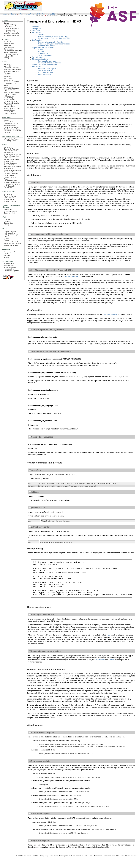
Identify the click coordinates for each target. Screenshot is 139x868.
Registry (7, 179)
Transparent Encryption (12, 103)
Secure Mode (8, 49)
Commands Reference (11, 28)
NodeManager (9, 168)
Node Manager (9, 198)
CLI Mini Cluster (9, 42)
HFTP (6, 85)
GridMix (6, 238)
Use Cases (36, 31)
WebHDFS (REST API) (11, 89)
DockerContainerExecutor (12, 170)
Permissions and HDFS (12, 82)
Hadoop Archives (10, 233)
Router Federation (10, 114)
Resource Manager (10, 196)
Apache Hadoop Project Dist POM (30, 14)
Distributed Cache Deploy (12, 129)
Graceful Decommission (12, 182)
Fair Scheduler (9, 153)
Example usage (38, 57)
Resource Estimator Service (13, 242)
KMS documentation (71, 277)
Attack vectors (37, 67)
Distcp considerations (40, 59)
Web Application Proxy (11, 160)
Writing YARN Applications (12, 165)
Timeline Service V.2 (11, 163)
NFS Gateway (8, 98)
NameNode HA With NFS (12, 71)
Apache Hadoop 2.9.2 (49, 14)
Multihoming (8, 105)
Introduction (8, 194)
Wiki (37, 16)
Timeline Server (9, 161)
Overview (7, 23)
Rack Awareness (9, 47)
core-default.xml (9, 264)
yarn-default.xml (9, 269)
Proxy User (8, 45)
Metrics (6, 257)
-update (111, 667)
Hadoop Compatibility (11, 32)
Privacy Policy (44, 863)
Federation (7, 73)
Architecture (8, 64)
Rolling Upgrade (9, 100)
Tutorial (6, 120)
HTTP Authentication (11, 52)
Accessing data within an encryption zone (53, 36)
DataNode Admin (10, 112)
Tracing (6, 58)
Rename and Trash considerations (45, 65)
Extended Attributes (10, 101)
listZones (41, 52)
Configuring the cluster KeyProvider (50, 42)
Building (7, 225)
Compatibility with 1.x (11, 124)
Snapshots (7, 77)
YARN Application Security (13, 167)
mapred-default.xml (10, 267)
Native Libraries (9, 44)
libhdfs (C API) (9, 87)
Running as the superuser (47, 61)
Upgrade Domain (10, 110)
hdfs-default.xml (9, 265)
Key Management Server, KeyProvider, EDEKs (55, 38)
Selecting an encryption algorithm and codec (54, 44)
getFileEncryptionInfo (45, 55)
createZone (42, 50)
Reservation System (11, 181)
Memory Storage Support (12, 108)
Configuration (8, 223)
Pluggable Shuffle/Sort (11, 127)
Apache (5, 14)
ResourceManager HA (11, 156)
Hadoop (14, 14)
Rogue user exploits (45, 74)
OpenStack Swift (9, 213)
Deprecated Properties (11, 271)
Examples (7, 221)
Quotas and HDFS (10, 84)
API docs (7, 255)
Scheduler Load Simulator (12, 244)
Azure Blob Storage (10, 211)
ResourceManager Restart (13, 154)
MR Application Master (11, 139)
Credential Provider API (12, 54)
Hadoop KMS (8, 56)
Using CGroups (9, 175)
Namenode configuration (46, 46)
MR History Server (10, 141)
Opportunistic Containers (12, 184)
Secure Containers (10, 177)
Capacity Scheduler (10, 151)
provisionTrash (43, 53)
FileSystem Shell (9, 30)
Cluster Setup (8, 27)
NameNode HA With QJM (12, 70)
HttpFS (6, 91)
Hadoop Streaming (10, 231)
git (43, 16)
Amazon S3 (8, 209)
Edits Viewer (8, 78)
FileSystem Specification (12, 35)
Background (37, 29)
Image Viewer (8, 80)
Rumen (6, 240)
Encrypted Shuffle (10, 125)
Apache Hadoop (52, 16)
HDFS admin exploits (45, 72)
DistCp (6, 237)
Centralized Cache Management (10, 95)
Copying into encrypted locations (49, 63)
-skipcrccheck (100, 667)
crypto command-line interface (43, 48)
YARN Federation (10, 186)
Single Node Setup (10, 25)
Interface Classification (11, 34)
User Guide (8, 66)
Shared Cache (9, 188)
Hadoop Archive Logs (11, 235)
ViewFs (6, 75)
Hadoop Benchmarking (11, 245)
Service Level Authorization (13, 51)
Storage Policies (9, 107)
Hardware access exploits (47, 69)
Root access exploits (45, 70)
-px (109, 642)
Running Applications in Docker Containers (12, 173)
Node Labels (8, 158)
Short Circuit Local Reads (12, 92)
